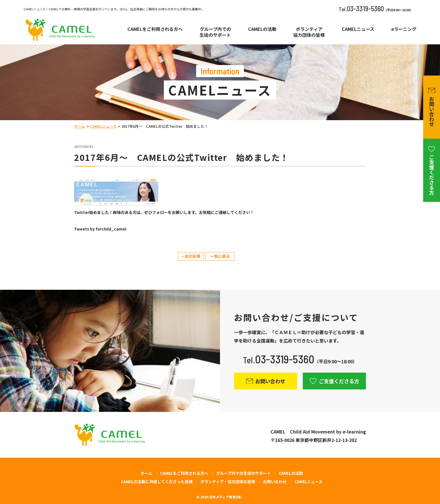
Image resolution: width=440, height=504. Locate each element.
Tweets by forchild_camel (100, 229)
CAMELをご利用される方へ (155, 29)
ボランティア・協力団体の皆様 (228, 482)
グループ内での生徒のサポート (215, 32)
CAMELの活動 (262, 29)
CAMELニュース (358, 29)
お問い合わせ (275, 482)
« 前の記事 (191, 256)
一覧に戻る (220, 256)
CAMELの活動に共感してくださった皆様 (157, 482)
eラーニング (404, 29)
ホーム (80, 126)
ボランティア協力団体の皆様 (309, 32)
